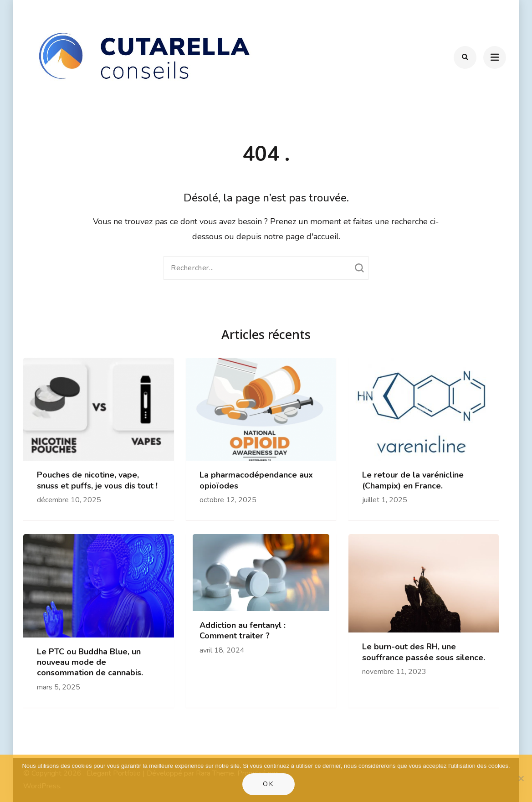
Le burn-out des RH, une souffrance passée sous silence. (424, 652)
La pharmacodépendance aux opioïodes (256, 480)
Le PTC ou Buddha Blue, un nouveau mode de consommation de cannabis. (90, 663)
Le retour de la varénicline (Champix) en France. (413, 480)
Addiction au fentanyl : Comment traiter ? (243, 631)
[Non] (521, 778)
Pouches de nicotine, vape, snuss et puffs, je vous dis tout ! (97, 480)
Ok (269, 784)
